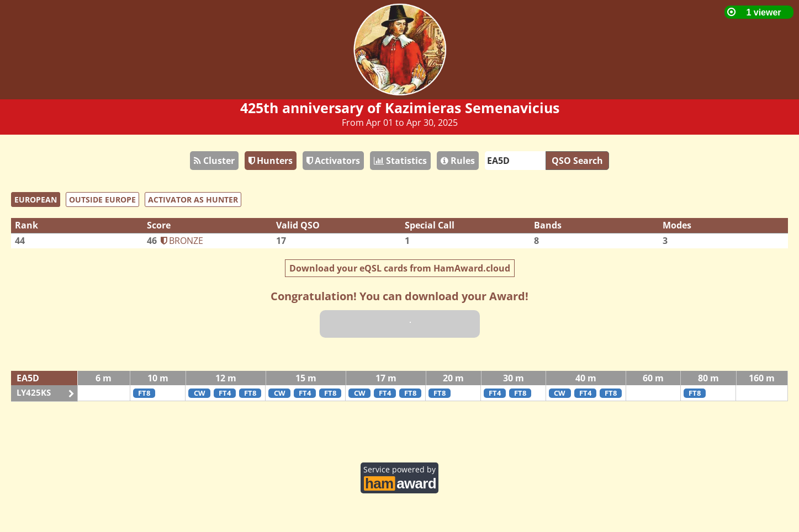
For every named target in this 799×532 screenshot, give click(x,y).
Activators (333, 161)
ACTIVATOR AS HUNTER (193, 199)
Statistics (400, 161)
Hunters (271, 161)
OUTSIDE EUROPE (102, 199)
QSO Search (577, 161)
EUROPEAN (36, 199)
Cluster (214, 161)
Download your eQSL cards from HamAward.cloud (400, 268)
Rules (458, 161)
